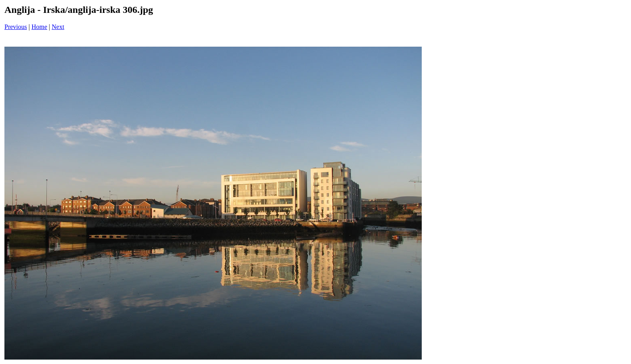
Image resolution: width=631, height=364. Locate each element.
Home (39, 27)
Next (58, 27)
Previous (16, 27)
